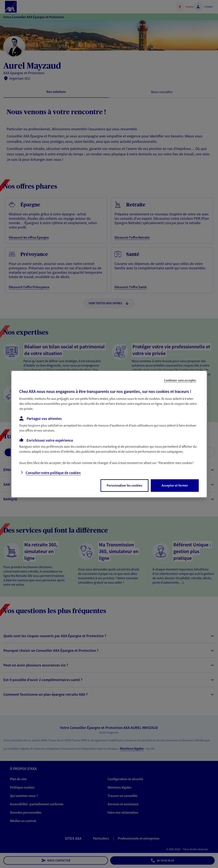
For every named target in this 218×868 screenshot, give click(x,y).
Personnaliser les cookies (124, 485)
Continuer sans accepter (180, 380)
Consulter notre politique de (53, 473)
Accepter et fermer (175, 485)
